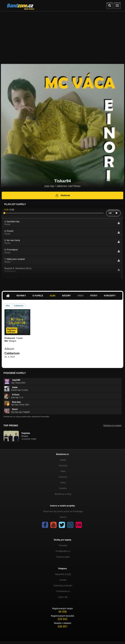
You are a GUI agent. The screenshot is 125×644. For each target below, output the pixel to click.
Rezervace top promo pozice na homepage (63, 511)
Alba (53, 296)
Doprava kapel (63, 557)
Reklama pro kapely (112, 425)
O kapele (38, 296)
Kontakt (63, 580)
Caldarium (19, 306)
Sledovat (63, 195)
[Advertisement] (63, 37)
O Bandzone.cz (63, 591)
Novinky (21, 296)
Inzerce (63, 517)
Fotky (94, 296)
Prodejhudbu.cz (63, 551)
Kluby (63, 483)
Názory (66, 296)
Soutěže (63, 488)
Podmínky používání (63, 586)
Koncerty (110, 296)
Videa (81, 296)
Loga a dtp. (63, 597)
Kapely (63, 460)
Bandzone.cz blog (63, 494)
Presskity (63, 546)
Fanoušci (63, 477)
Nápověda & (63, 574)
